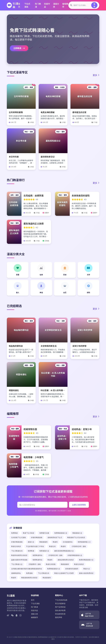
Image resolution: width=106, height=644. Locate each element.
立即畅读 (19, 48)
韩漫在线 (52, 546)
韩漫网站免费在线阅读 (19, 555)
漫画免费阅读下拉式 (55, 537)
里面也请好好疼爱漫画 (19, 560)
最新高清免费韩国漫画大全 (64, 551)
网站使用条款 (60, 614)
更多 (96, 75)
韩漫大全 (87, 569)
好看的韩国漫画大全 (75, 555)
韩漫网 (55, 542)
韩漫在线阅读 (16, 546)
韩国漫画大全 (77, 533)
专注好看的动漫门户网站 (35, 546)
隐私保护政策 (60, 610)
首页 (19, 5)
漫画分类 (56, 5)
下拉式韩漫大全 (17, 564)
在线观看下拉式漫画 (18, 537)
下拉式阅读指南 (61, 600)
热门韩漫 (38, 5)
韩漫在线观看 (51, 564)
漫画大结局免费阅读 (86, 573)
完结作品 (47, 5)
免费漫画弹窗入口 (84, 542)
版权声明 (59, 617)
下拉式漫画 (27, 5)
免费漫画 (29, 573)
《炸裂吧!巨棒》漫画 (78, 546)
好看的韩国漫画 (37, 537)
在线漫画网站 (68, 542)
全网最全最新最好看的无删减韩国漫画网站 (27, 569)
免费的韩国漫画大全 (86, 560)
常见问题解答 (60, 603)
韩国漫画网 (43, 542)
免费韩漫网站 (37, 555)
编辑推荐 (65, 5)
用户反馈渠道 (60, 607)
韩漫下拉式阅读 (29, 533)
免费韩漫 (14, 533)
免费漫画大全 (44, 551)
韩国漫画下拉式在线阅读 (76, 537)
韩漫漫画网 (47, 578)
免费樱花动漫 (44, 533)
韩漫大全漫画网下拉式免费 (64, 573)
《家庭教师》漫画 (34, 564)
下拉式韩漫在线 (17, 551)
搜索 (94, 5)
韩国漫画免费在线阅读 (29, 578)
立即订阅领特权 (79, 505)
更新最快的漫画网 (72, 569)
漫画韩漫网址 (16, 573)
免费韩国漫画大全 (61, 533)
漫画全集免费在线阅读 (66, 560)
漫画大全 (31, 542)
